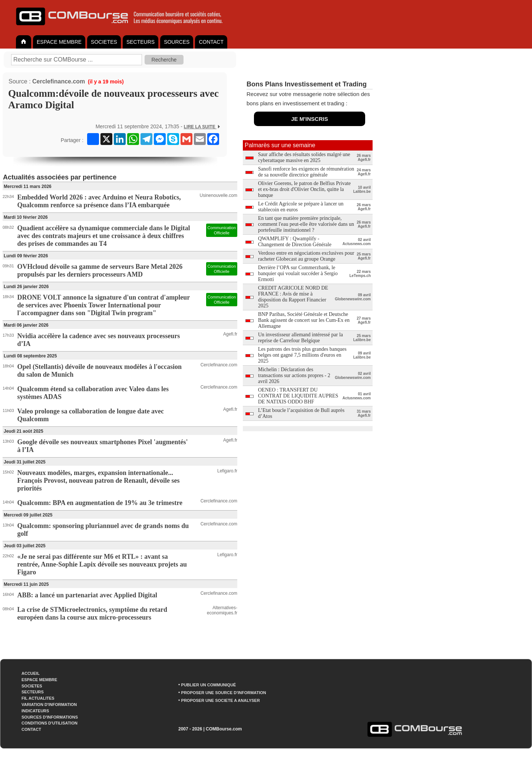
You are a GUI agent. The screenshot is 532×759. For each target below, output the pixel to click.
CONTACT (211, 42)
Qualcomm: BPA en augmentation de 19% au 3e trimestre (100, 503)
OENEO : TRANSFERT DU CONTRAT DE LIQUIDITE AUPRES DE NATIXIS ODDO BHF (298, 396)
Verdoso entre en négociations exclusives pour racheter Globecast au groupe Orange (306, 256)
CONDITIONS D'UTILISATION (49, 723)
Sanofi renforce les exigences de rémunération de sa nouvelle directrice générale (306, 172)
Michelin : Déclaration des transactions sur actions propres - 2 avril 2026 (294, 375)
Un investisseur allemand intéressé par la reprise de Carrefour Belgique (300, 338)
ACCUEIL (31, 673)
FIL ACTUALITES (38, 698)
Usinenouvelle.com (219, 195)
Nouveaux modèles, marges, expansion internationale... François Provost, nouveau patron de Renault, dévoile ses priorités (99, 481)
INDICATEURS (35, 711)
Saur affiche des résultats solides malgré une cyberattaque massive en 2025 (304, 157)
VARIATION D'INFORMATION (49, 704)
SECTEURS (141, 42)
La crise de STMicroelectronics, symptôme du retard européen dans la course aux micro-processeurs (92, 613)
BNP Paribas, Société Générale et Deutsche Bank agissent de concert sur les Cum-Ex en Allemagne (304, 320)
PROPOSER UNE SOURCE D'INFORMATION (224, 693)
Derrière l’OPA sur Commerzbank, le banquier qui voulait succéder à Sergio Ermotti (298, 273)
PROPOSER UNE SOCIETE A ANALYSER (221, 700)
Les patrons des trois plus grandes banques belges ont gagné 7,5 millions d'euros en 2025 (302, 355)
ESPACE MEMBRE (59, 42)
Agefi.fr (230, 334)
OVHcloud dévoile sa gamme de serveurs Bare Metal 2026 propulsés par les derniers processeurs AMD (100, 270)
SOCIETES (104, 42)
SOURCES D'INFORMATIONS (50, 717)
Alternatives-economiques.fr (222, 610)
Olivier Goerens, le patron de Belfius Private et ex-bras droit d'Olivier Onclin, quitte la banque (304, 189)
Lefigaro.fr (227, 471)
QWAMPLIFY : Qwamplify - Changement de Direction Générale (295, 242)
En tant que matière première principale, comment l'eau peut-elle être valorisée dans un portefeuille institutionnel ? (306, 224)
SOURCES (177, 42)
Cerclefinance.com (59, 81)
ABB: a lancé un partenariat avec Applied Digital (87, 595)
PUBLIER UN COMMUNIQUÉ (209, 685)
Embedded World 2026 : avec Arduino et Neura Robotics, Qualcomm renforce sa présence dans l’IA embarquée (99, 201)
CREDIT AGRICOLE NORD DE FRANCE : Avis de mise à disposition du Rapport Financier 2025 (293, 297)
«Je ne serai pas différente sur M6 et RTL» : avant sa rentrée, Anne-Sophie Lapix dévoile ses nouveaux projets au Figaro (102, 564)
